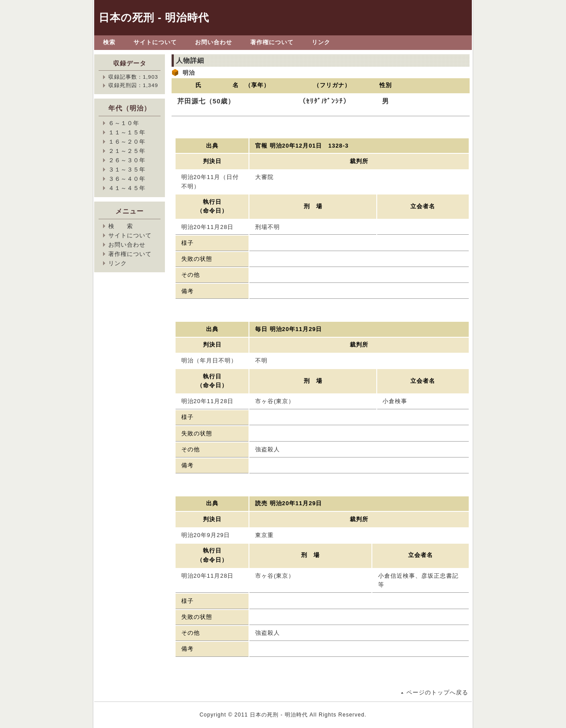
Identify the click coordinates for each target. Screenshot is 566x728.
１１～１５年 (127, 132)
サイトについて (155, 42)
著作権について (272, 42)
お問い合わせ (214, 42)
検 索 (121, 226)
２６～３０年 (127, 160)
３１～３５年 (127, 170)
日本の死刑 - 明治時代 (154, 17)
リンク (321, 42)
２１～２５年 (127, 151)
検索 (109, 42)
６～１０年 (124, 123)
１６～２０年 (127, 142)
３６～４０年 (127, 179)
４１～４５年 (127, 188)
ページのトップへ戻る (437, 692)
